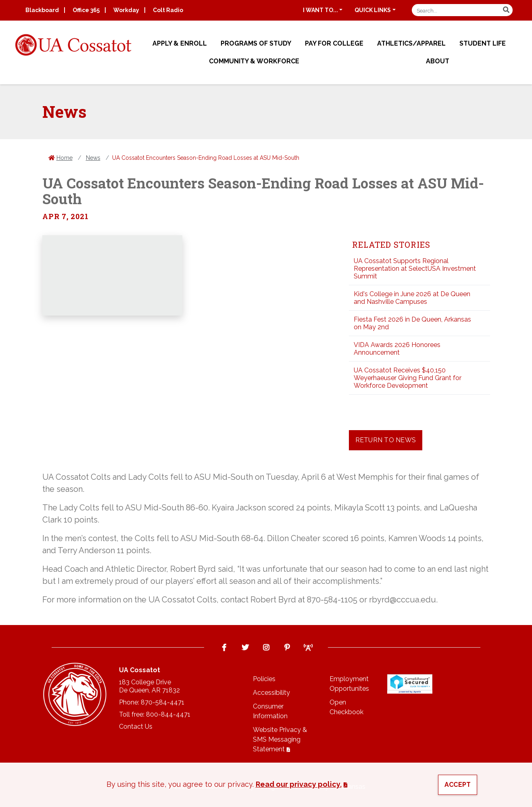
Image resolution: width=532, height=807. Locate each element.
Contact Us (136, 727)
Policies (264, 679)
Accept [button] (458, 785)
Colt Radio (168, 10)
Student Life (483, 43)
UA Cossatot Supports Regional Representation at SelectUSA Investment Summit (415, 269)
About (438, 61)
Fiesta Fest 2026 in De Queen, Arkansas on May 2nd (412, 323)
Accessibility (271, 693)
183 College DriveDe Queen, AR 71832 (149, 686)
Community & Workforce (254, 61)
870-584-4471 (163, 702)
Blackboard (42, 10)
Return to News (386, 440)
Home (65, 158)
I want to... (320, 10)
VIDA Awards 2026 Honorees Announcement (397, 349)
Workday (126, 10)
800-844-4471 (168, 714)
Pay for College (334, 43)
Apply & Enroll (180, 43)
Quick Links (373, 10)
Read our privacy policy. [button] (299, 784)
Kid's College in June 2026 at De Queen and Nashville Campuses (412, 298)
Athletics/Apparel (411, 43)
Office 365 (86, 10)
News (93, 158)
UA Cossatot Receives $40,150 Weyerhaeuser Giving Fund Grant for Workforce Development (408, 378)
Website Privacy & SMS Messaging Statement (280, 739)
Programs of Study (256, 43)
